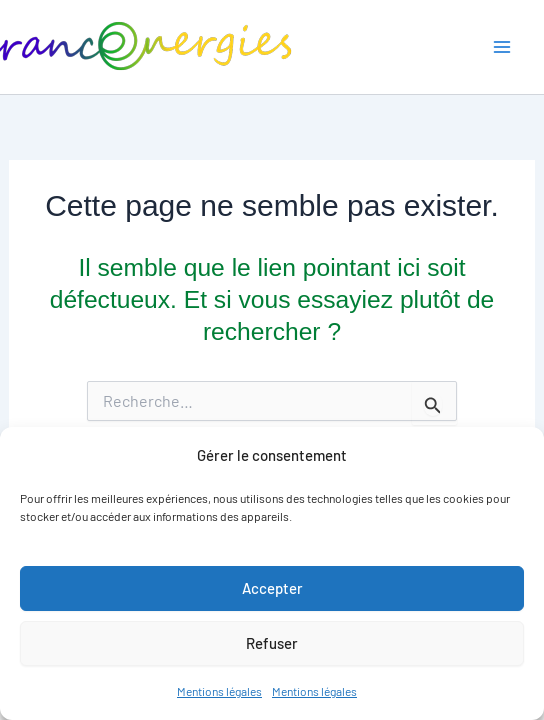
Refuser (272, 643)
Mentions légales (219, 691)
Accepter (272, 588)
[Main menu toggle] (501, 47)
